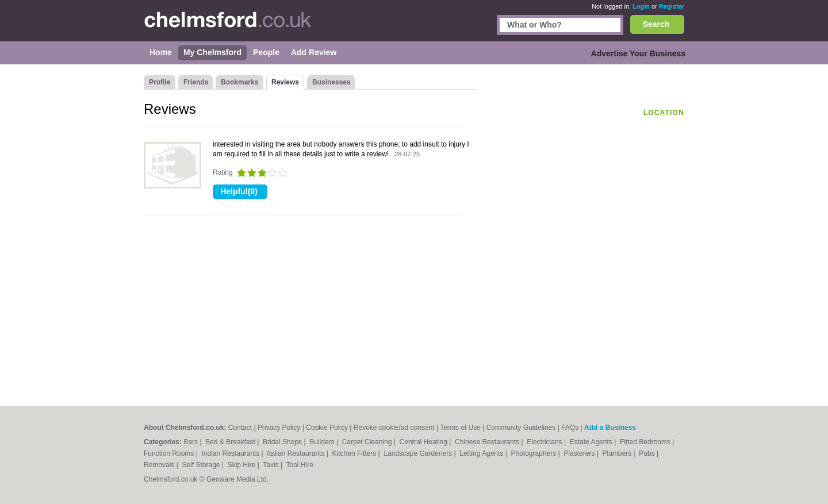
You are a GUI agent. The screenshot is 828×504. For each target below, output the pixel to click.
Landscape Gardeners (419, 453)
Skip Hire (243, 465)
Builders (323, 442)
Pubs (648, 453)
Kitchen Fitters (355, 453)
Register (672, 6)
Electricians (545, 442)
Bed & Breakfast (231, 442)
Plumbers (618, 453)
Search (656, 24)
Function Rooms (170, 453)
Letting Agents (482, 453)
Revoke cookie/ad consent (394, 428)
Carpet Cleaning (368, 442)
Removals (160, 465)
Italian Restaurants (296, 453)
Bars (191, 442)
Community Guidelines (521, 428)
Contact (240, 428)
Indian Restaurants (232, 453)
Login (641, 6)
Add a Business (610, 428)
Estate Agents (592, 442)
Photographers (534, 453)
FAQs (570, 428)
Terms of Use (460, 428)
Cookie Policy (327, 428)
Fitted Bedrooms (646, 442)
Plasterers (580, 453)
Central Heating (425, 442)
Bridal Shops (283, 442)
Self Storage (202, 465)
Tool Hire (300, 465)
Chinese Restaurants (488, 442)
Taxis (272, 465)
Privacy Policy (279, 428)
